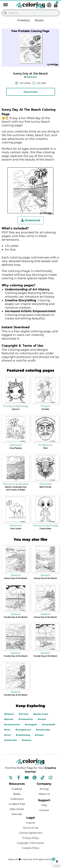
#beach (9, 714)
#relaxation (26, 719)
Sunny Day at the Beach (16, 578)
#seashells (48, 725)
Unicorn (16, 409)
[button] (4, 5)
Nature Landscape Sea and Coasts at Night (16, 488)
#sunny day (43, 730)
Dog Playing (16, 448)
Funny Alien (45, 528)
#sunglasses (23, 730)
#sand (42, 719)
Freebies (24, 20)
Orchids (45, 409)
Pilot (45, 448)
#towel (39, 735)
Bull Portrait (45, 487)
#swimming (23, 735)
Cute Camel (16, 528)
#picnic (9, 719)
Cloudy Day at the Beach (16, 617)
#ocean (24, 714)
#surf (7, 735)
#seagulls (31, 725)
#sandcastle (12, 725)
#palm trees (41, 714)
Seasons (32, 77)
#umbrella (10, 740)
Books (39, 20)
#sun (7, 730)
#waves (27, 740)
